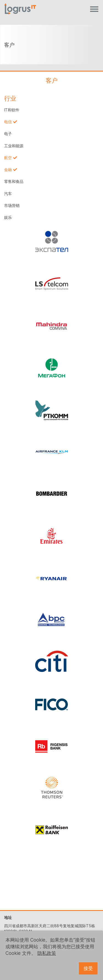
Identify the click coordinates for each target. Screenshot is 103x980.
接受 (88, 968)
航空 (8, 158)
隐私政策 (47, 953)
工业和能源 (14, 146)
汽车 (8, 194)
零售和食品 (14, 182)
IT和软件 (12, 110)
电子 (8, 134)
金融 (8, 170)
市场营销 (12, 206)
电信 (8, 122)
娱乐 (8, 217)
